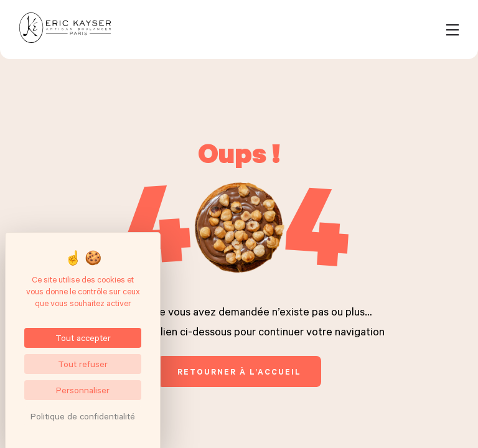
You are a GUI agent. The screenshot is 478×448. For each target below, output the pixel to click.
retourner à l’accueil (239, 371)
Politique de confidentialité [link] (83, 416)
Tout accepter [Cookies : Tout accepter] (83, 338)
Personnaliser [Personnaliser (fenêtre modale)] (83, 390)
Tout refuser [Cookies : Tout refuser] (83, 364)
